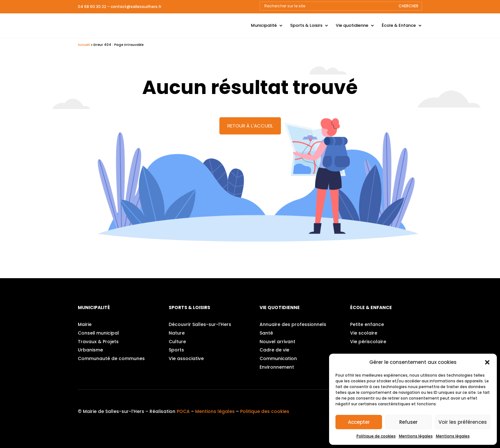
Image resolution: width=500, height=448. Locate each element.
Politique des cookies (265, 411)
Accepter (359, 422)
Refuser (408, 422)
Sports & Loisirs (306, 25)
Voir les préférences (463, 422)
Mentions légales (416, 436)
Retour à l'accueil (250, 126)
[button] (487, 362)
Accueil (84, 45)
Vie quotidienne (352, 25)
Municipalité (264, 25)
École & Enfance (399, 25)
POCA (183, 411)
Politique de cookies (376, 436)
